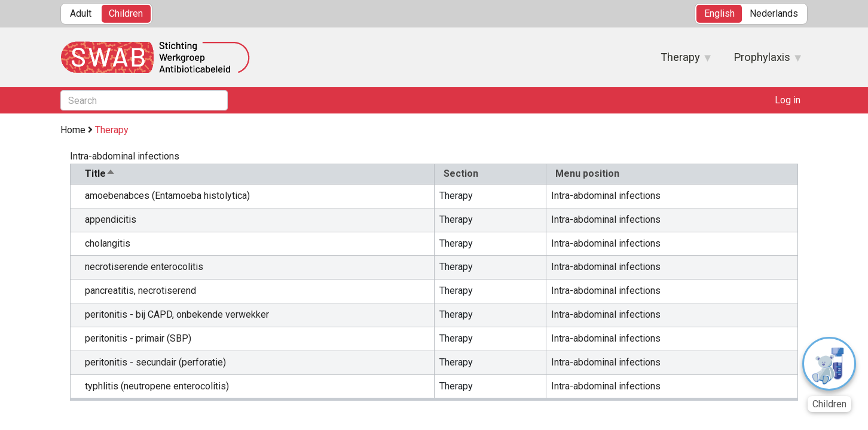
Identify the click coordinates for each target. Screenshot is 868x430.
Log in (788, 100)
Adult (81, 13)
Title (100, 173)
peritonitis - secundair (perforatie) (155, 362)
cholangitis (108, 243)
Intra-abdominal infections (606, 196)
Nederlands (774, 13)
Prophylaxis (762, 61)
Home (73, 130)
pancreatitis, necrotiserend (140, 291)
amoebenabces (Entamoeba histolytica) (167, 196)
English (719, 13)
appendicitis (111, 219)
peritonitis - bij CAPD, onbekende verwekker (177, 314)
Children (126, 13)
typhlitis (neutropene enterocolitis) (157, 386)
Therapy (680, 61)
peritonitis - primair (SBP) (138, 338)
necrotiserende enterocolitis (144, 267)
